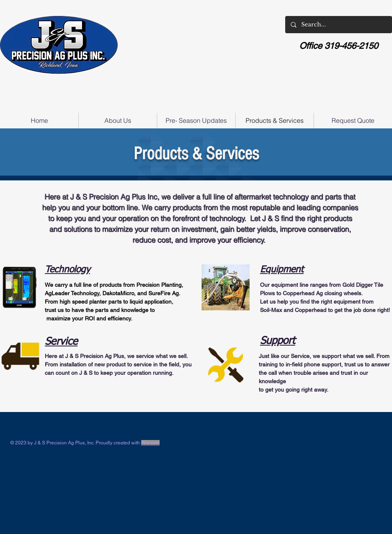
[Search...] (338, 25)
